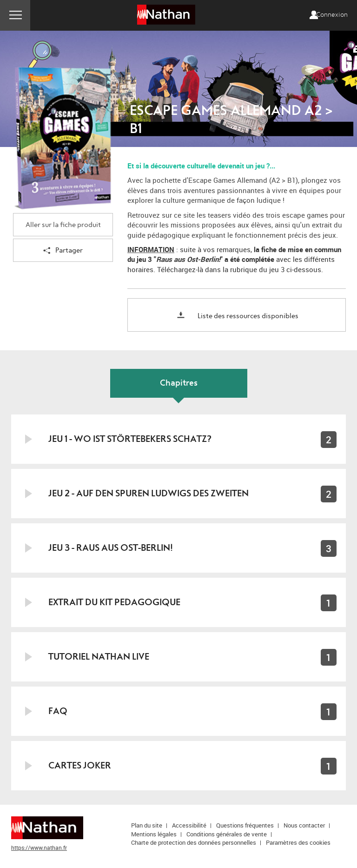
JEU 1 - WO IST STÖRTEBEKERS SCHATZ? (130, 439)
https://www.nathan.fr (39, 848)
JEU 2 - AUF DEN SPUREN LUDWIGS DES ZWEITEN (149, 493)
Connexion (332, 15)
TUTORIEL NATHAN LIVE (99, 657)
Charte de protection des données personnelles (194, 842)
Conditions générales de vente (227, 834)
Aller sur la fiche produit (63, 225)
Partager (63, 251)
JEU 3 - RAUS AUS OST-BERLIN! (111, 548)
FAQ (58, 711)
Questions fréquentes (245, 825)
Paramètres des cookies (298, 842)
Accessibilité (189, 825)
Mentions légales (154, 834)
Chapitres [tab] (179, 383)
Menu (15, 15)
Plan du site (147, 825)
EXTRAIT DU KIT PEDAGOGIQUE (114, 602)
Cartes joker (80, 765)
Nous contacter (304, 825)
